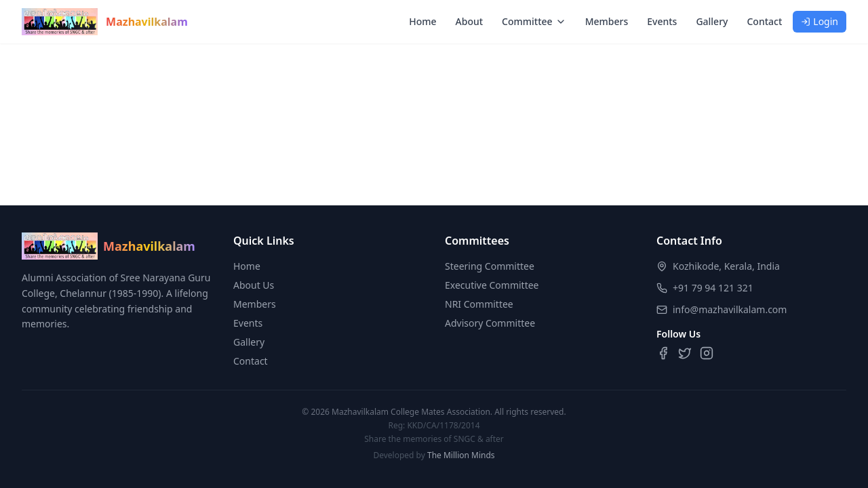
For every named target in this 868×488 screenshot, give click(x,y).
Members (607, 21)
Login (820, 21)
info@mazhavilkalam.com (730, 309)
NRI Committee (479, 304)
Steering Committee (490, 266)
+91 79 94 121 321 (713, 288)
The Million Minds (461, 455)
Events (662, 21)
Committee (534, 21)
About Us (254, 285)
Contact (764, 21)
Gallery (712, 21)
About (470, 21)
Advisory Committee (490, 323)
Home (422, 21)
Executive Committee (492, 285)
